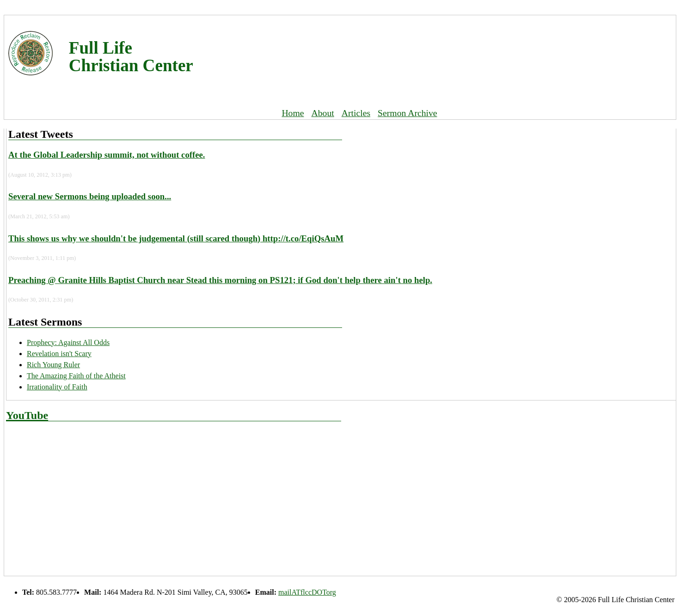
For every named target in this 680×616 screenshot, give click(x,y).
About (323, 113)
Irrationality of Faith (57, 387)
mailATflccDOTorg (307, 592)
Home (293, 113)
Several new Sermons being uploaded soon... (90, 196)
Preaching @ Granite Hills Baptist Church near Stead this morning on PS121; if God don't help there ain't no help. (220, 280)
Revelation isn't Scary (59, 354)
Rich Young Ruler (53, 365)
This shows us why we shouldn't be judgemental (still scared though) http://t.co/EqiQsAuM (176, 238)
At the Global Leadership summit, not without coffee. (107, 155)
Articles (356, 113)
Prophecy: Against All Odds (68, 342)
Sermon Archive (407, 113)
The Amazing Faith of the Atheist (76, 376)
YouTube (27, 415)
